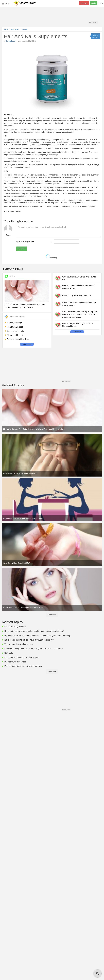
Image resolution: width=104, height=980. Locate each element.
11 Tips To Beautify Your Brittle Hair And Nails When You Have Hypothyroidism (25, 306)
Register (84, 3)
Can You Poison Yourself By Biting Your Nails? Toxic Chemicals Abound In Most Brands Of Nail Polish (80, 315)
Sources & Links (13, 212)
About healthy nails (16, 335)
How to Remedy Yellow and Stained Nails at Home (78, 287)
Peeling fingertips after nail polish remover (23, 666)
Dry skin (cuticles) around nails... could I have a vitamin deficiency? (34, 631)
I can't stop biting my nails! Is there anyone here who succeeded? (34, 649)
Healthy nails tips (15, 323)
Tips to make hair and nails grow (19, 644)
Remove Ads (93, 22)
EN (101, 3)
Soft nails (9, 653)
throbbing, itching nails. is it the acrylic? (22, 657)
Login (93, 3)
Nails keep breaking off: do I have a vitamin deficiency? (29, 640)
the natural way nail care (15, 627)
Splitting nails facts (15, 331)
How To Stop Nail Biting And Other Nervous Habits (77, 325)
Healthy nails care (15, 327)
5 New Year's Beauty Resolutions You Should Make (79, 304)
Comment (22, 249)
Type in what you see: (25, 241)
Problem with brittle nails (15, 662)
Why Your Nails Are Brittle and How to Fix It (79, 278)
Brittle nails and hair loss (18, 339)
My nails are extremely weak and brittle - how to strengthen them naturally (37, 635)
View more (27, 344)
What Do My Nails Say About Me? (77, 296)
